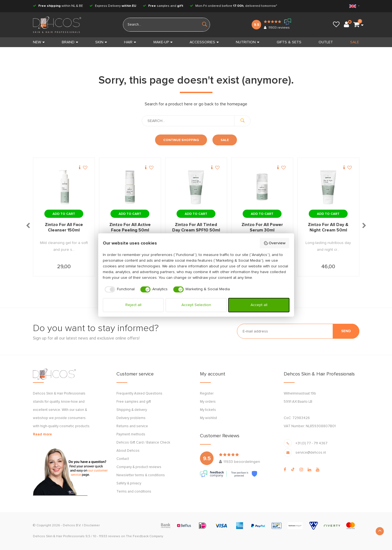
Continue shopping (181, 140)
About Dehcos (128, 451)
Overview (275, 243)
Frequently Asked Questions (139, 394)
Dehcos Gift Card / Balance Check (143, 443)
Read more (42, 434)
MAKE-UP (163, 42)
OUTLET (326, 42)
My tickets (208, 410)
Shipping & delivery (132, 410)
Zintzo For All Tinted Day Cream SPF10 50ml (196, 227)
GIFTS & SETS (289, 42)
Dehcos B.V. (72, 525)
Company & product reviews (139, 467)
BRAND (70, 42)
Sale (225, 140)
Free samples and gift (134, 402)
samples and (163, 6)
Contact (123, 459)
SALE (355, 42)
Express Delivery (113, 6)
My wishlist (209, 418)
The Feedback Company (145, 536)
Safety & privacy (129, 483)
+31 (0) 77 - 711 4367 (311, 443)
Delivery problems (131, 418)
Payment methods (131, 434)
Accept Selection (196, 305)
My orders (208, 402)
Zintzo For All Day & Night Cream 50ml (328, 227)
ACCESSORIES (204, 42)
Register (207, 394)
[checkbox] (119, 289)
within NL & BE (58, 6)
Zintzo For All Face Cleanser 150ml (64, 227)
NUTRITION (248, 42)
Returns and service (132, 426)
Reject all (133, 305)
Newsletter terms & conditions (141, 475)
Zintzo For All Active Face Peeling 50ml (130, 227)
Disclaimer (92, 525)
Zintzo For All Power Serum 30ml (262, 227)
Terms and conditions (134, 492)
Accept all (259, 305)
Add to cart (64, 214)
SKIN (101, 42)
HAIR (130, 42)
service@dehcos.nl (311, 453)
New (39, 42)
